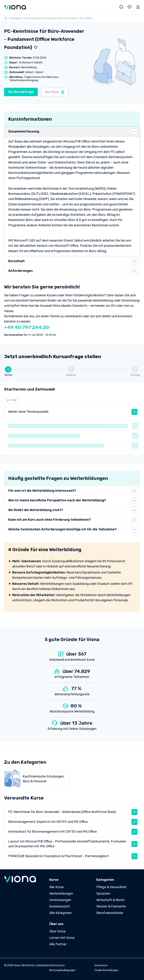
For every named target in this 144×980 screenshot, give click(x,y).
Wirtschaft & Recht (111, 900)
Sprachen (103, 894)
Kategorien (16, 18)
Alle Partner (58, 944)
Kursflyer (55, 92)
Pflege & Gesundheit (111, 887)
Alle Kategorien (61, 913)
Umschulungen (60, 900)
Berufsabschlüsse (110, 913)
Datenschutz (57, 965)
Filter (12, 400)
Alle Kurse (57, 887)
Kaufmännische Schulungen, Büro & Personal (51, 18)
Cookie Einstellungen (107, 970)
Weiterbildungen (61, 894)
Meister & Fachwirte (111, 906)
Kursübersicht (60, 906)
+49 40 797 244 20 (27, 327)
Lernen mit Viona (62, 938)
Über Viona (57, 931)
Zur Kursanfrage (21, 92)
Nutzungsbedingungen (62, 970)
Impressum (101, 965)
